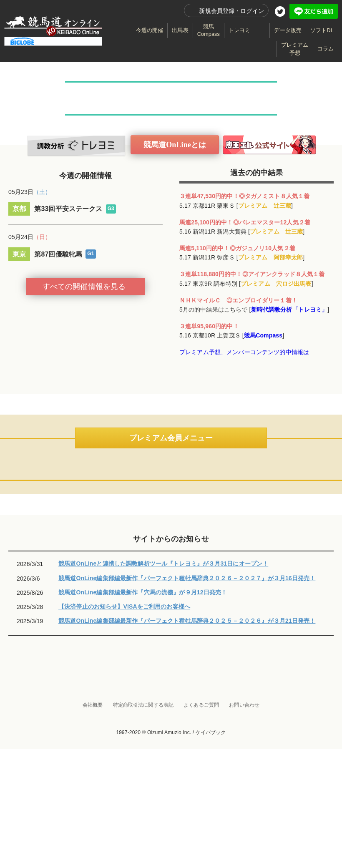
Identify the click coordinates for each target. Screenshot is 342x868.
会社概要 (93, 824)
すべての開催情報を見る (84, 287)
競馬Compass (209, 30)
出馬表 (180, 30)
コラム (326, 49)
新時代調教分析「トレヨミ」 (289, 309)
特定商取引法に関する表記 (143, 824)
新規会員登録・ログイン (231, 11)
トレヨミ (240, 30)
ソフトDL (322, 30)
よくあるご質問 (201, 824)
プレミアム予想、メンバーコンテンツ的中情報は (244, 352)
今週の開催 (150, 30)
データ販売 (288, 30)
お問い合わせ (244, 824)
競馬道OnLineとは (175, 145)
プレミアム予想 (295, 49)
